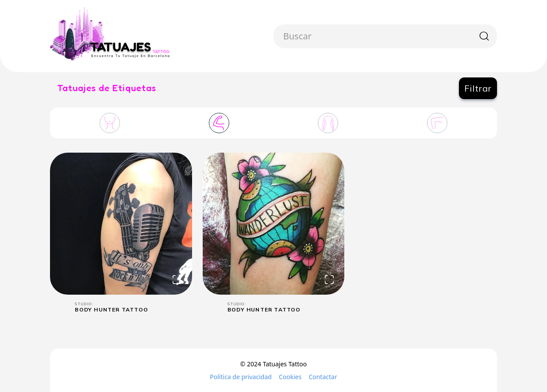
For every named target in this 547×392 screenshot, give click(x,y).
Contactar (323, 377)
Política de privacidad (241, 377)
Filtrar (478, 88)
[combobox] (284, 36)
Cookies (290, 377)
